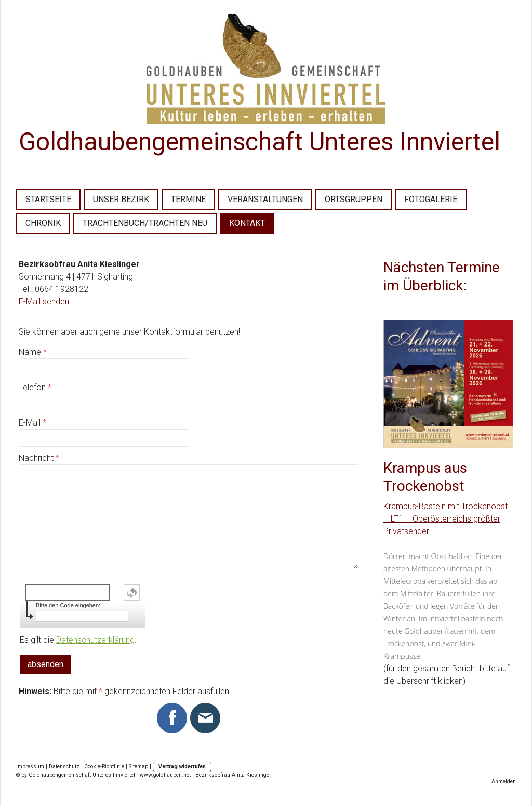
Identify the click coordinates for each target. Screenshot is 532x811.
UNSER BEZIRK (121, 199)
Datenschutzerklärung (95, 640)
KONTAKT (247, 223)
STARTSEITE (48, 199)
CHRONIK (43, 223)
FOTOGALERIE (431, 199)
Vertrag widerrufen (182, 767)
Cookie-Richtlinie (104, 767)
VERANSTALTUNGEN (265, 199)
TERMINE (188, 199)
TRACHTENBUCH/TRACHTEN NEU (145, 223)
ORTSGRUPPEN (354, 199)
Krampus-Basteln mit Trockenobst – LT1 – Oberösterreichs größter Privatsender (445, 519)
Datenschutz (64, 767)
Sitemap (138, 767)
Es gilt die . (78, 640)
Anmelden (504, 782)
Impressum (30, 767)
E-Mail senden (44, 302)
